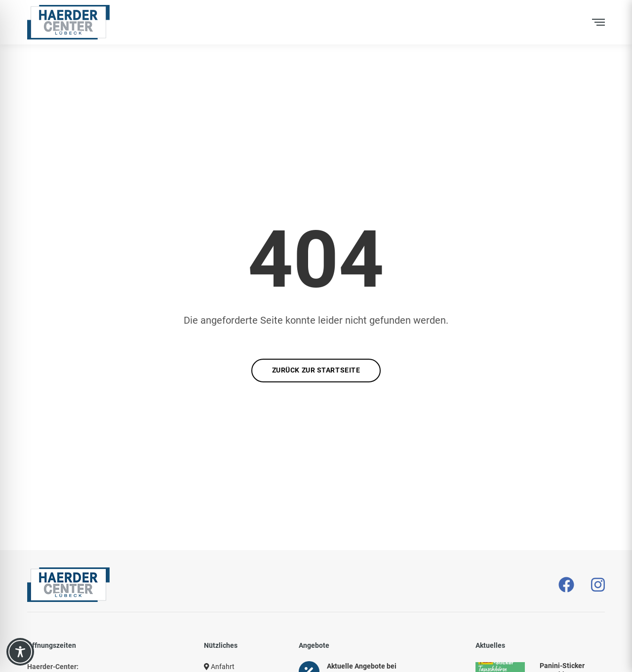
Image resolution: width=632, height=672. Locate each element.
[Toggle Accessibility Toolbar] (20, 652)
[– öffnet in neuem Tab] (566, 585)
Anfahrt (219, 667)
